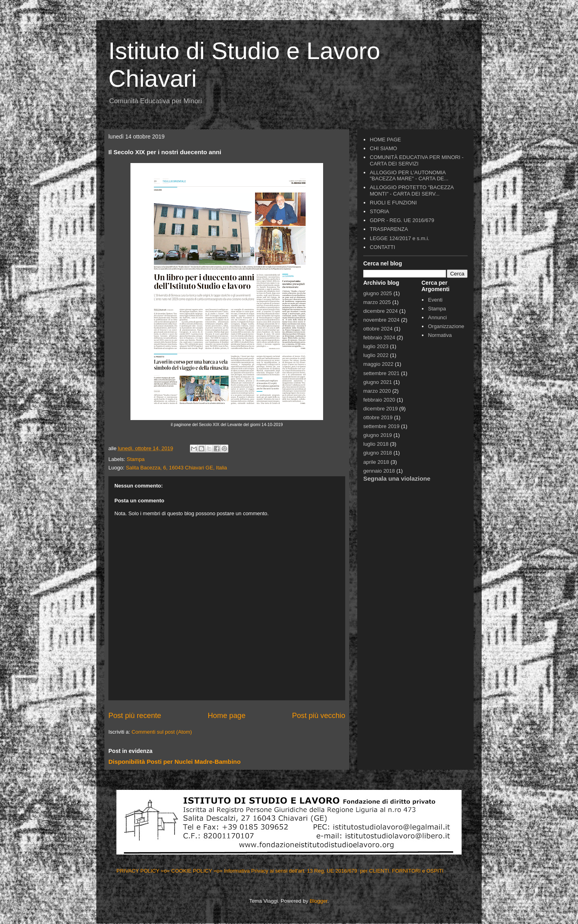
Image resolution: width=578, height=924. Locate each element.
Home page (226, 716)
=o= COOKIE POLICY (187, 871)
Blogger (319, 901)
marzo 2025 (377, 302)
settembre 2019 (381, 426)
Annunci (437, 317)
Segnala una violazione (397, 478)
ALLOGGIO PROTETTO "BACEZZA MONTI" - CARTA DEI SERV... (412, 191)
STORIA (379, 211)
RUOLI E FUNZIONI (393, 203)
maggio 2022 (378, 364)
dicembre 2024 (381, 311)
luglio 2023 (376, 346)
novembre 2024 (381, 320)
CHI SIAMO (383, 148)
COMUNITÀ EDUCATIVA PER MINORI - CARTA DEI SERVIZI (417, 160)
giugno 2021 (378, 382)
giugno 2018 (378, 453)
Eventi (435, 300)
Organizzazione (446, 326)
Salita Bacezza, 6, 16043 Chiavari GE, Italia (176, 468)
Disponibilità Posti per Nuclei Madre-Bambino (174, 762)
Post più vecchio (319, 716)
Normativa (440, 335)
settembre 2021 (381, 373)
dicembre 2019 (381, 409)
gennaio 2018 (379, 471)
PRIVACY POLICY (139, 871)
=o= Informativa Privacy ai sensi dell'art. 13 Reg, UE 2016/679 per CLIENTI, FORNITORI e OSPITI (329, 871)
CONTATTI (382, 247)
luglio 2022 (376, 355)
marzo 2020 (377, 391)
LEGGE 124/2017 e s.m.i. (399, 238)
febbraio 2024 (379, 338)
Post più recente (135, 716)
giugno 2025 (378, 293)
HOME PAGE (385, 140)
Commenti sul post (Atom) (162, 732)
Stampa (136, 459)
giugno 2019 (378, 435)
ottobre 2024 (378, 329)
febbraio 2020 (379, 400)
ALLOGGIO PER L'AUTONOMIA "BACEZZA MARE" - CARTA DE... (409, 176)
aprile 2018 (376, 462)
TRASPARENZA (389, 229)
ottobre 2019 (378, 417)
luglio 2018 (376, 444)
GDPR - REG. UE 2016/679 (402, 220)
